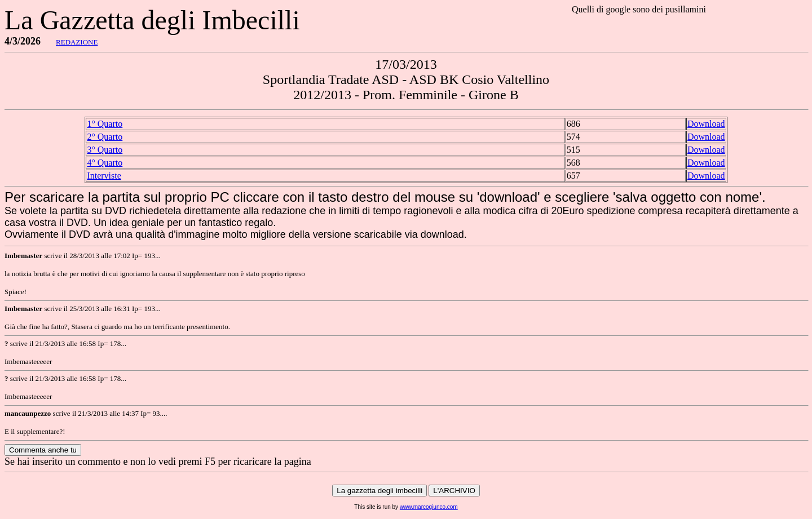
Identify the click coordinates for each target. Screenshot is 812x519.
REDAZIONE (77, 42)
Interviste (104, 176)
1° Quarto (105, 124)
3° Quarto (105, 150)
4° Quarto (105, 163)
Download (706, 124)
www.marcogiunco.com (429, 507)
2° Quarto (105, 137)
